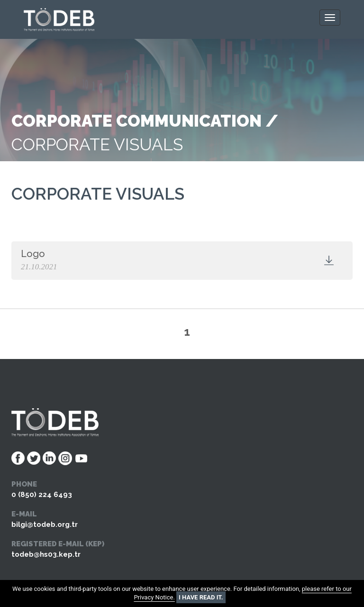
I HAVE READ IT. (201, 597)
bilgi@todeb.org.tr (45, 524)
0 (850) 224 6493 (42, 495)
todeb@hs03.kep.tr (46, 554)
